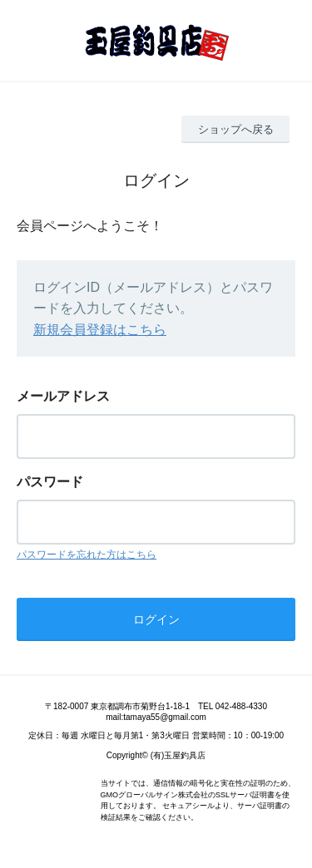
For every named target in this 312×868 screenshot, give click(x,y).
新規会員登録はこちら (100, 330)
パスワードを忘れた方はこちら (87, 555)
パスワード (50, 482)
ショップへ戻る (236, 129)
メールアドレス (63, 396)
